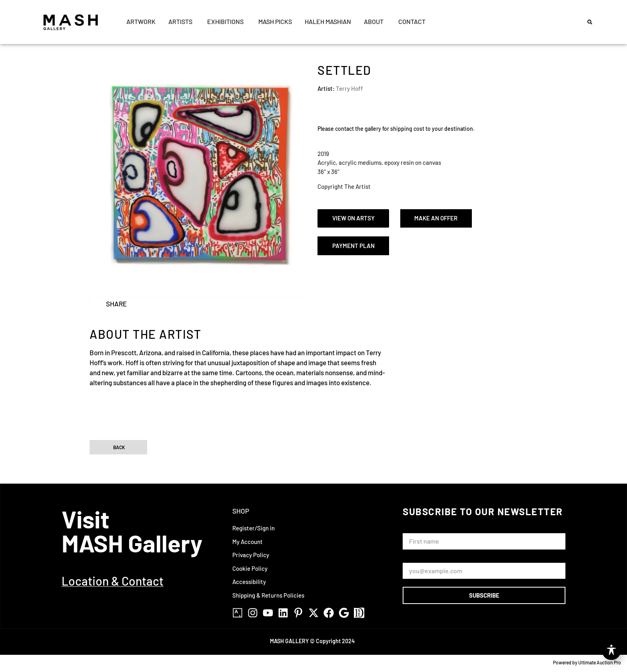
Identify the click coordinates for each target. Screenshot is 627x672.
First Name (419, 529)
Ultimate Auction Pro (600, 662)
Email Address (423, 559)
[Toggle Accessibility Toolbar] (611, 650)
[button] (590, 22)
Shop (241, 511)
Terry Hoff (349, 88)
